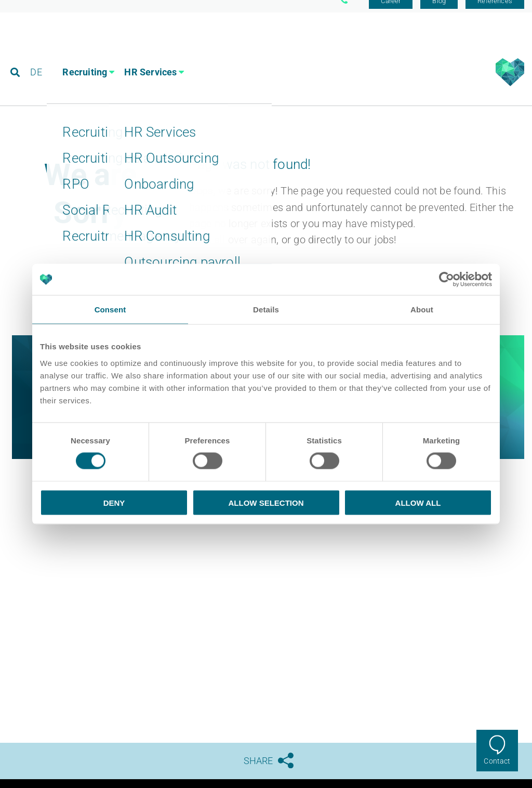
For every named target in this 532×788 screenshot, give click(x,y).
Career (391, 12)
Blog (439, 12)
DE (37, 54)
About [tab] (422, 310)
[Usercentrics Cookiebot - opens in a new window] (447, 280)
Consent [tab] (110, 310)
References (495, 12)
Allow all (418, 502)
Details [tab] (266, 310)
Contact (497, 761)
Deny (114, 502)
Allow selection (266, 502)
